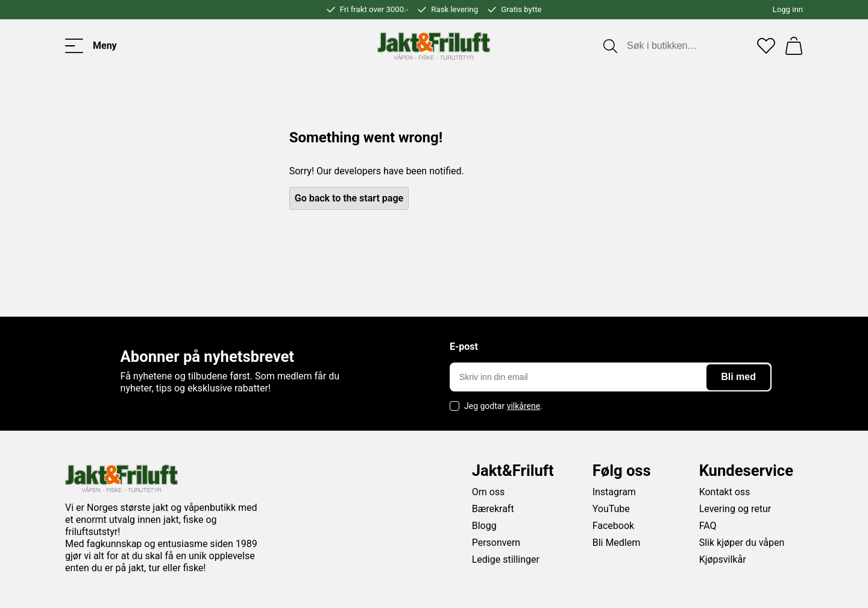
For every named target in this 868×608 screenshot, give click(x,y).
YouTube (611, 509)
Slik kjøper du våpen (742, 543)
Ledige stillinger (506, 559)
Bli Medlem (617, 543)
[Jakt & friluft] (434, 46)
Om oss (489, 492)
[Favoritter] (766, 46)
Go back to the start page (349, 198)
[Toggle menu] (91, 46)
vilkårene (524, 406)
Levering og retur (735, 509)
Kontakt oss (725, 492)
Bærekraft (493, 509)
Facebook (613, 526)
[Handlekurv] (794, 46)
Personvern (496, 543)
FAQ (708, 526)
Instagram (614, 492)
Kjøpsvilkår (723, 559)
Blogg (484, 526)
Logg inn (788, 9)
